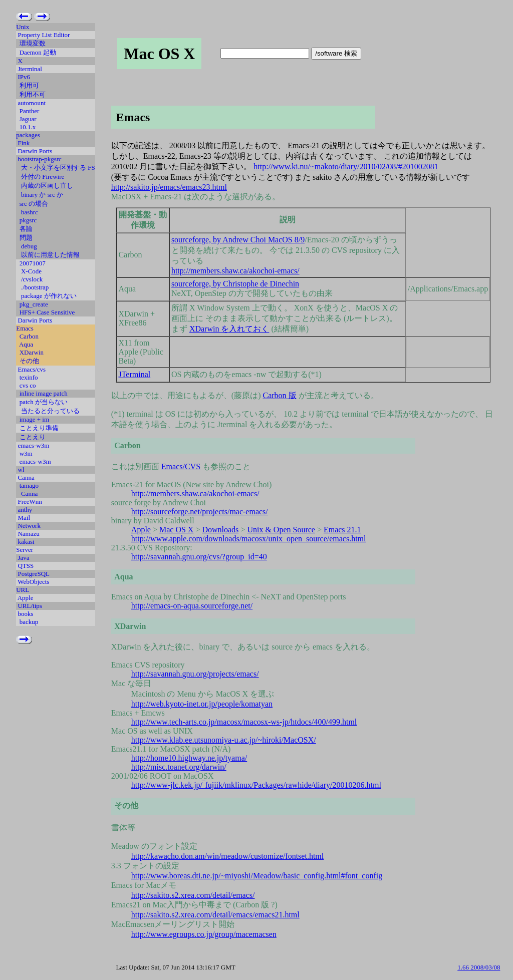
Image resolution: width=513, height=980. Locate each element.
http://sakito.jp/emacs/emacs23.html (169, 187)
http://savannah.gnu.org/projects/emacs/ (195, 674)
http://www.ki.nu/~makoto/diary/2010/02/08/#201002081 (346, 167)
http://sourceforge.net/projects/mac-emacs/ (200, 512)
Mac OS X (176, 530)
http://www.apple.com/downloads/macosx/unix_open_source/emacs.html (249, 539)
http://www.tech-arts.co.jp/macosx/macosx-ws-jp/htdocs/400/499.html (244, 722)
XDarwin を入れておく (229, 329)
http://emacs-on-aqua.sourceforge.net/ (192, 606)
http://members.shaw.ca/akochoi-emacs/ (235, 271)
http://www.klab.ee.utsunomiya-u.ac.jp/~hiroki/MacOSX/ (224, 740)
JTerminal (134, 374)
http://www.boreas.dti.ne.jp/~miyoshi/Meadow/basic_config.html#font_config (257, 876)
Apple (141, 530)
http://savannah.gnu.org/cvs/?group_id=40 (199, 557)
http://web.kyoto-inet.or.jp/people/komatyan (202, 704)
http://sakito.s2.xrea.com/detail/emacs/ (193, 895)
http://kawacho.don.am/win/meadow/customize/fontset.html (227, 856)
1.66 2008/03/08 (479, 967)
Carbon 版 (280, 395)
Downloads (220, 530)
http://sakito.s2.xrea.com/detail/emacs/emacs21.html (215, 915)
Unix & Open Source (281, 530)
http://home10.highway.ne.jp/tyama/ (189, 758)
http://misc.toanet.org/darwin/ (179, 767)
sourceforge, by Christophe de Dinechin (235, 284)
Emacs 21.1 (342, 530)
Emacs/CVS (181, 466)
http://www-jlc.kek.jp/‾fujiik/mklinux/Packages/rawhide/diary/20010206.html (256, 785)
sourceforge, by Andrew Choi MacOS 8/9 (238, 240)
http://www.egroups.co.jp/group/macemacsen (204, 934)
